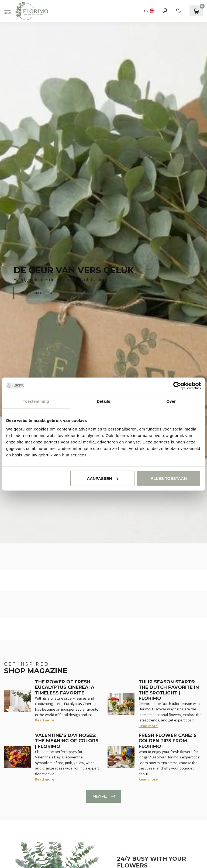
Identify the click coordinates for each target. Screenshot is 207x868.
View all (104, 796)
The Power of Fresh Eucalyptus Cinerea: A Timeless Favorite (65, 687)
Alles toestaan (169, 478)
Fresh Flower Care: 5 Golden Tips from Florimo (167, 741)
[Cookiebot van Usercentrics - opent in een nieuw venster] (177, 386)
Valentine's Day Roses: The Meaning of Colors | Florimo (67, 741)
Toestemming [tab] (36, 401)
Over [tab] (171, 401)
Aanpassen (103, 478)
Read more (45, 720)
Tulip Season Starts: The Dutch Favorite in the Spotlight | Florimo (169, 690)
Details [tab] (103, 401)
